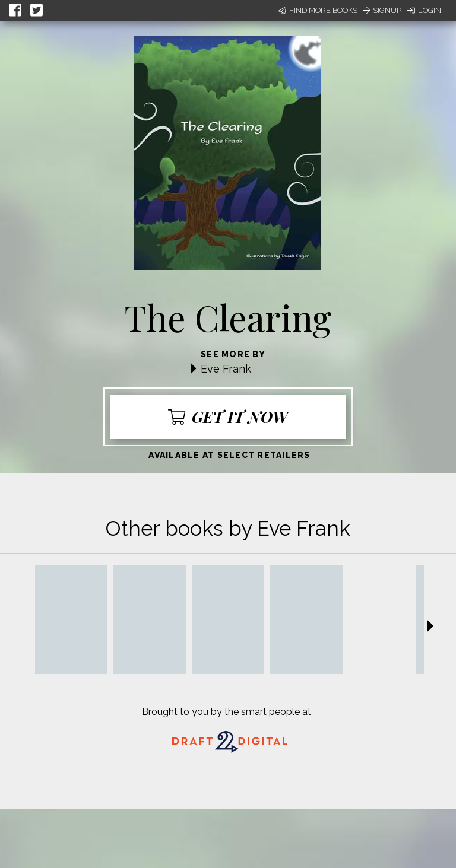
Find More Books (318, 10)
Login (424, 10)
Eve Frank (226, 369)
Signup (382, 10)
